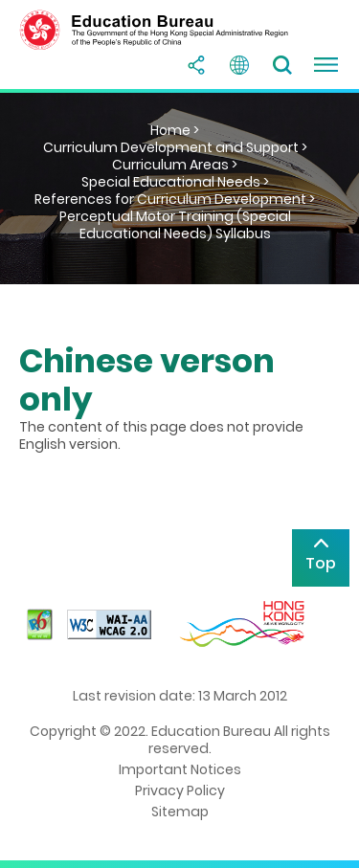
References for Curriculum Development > (175, 199)
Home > (175, 130)
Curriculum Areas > (175, 165)
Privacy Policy (180, 790)
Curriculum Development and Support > (175, 147)
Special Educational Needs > (175, 182)
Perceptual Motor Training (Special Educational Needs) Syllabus (175, 225)
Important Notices (180, 769)
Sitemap (180, 812)
